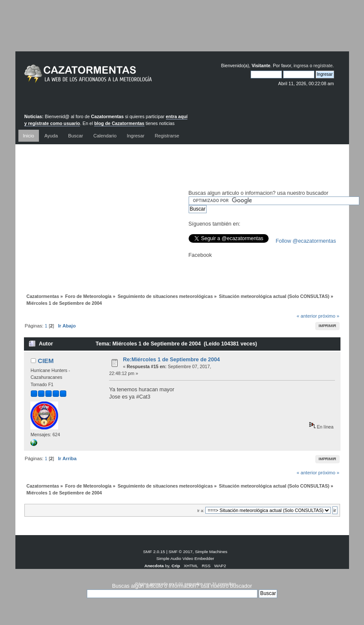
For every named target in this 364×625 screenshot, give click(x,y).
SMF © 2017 (181, 552)
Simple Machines (211, 552)
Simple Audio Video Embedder (185, 558)
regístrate (323, 65)
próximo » (329, 316)
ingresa (301, 65)
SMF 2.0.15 (154, 552)
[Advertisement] (182, 32)
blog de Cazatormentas (119, 123)
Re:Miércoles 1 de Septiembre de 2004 (171, 360)
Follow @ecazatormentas (306, 241)
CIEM (46, 361)
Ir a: (201, 510)
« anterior (306, 316)
